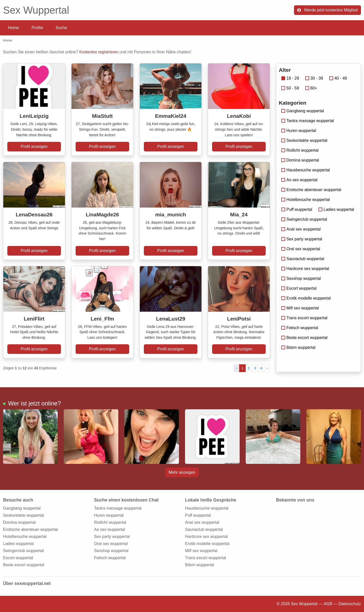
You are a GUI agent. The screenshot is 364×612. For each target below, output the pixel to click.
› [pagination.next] (267, 368)
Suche (61, 28)
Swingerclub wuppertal (304, 219)
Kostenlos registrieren (99, 52)
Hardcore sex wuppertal (305, 269)
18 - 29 (290, 78)
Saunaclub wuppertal (303, 259)
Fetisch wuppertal (300, 328)
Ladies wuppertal (336, 209)
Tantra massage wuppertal (308, 121)
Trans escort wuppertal (304, 318)
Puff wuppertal (297, 209)
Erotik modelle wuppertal (306, 298)
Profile (37, 28)
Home (14, 28)
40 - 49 (338, 78)
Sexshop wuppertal (301, 278)
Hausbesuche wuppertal (306, 170)
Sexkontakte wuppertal (304, 140)
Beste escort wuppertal (304, 338)
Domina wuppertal (300, 160)
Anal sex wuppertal (301, 229)
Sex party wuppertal (302, 239)
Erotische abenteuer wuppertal (311, 190)
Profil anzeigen (34, 146)
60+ (311, 88)
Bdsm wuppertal (298, 347)
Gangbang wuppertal (303, 111)
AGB (328, 604)
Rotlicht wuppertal (300, 150)
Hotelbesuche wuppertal (306, 200)
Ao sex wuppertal (299, 180)
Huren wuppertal (299, 131)
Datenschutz (350, 604)
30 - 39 (314, 78)
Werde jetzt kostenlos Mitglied (327, 10)
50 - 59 (290, 88)
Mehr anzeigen (182, 472)
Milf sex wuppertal (300, 308)
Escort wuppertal (299, 288)
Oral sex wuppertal (301, 249)
